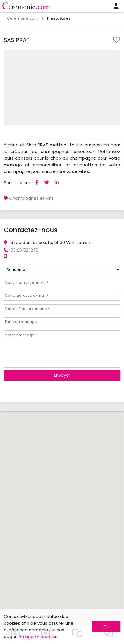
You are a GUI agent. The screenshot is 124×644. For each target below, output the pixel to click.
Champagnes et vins (32, 198)
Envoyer (62, 375)
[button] (115, 55)
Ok (106, 627)
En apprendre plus (38, 636)
